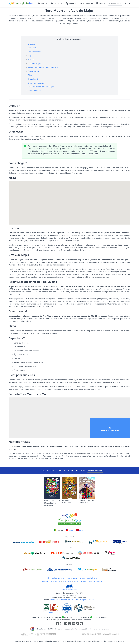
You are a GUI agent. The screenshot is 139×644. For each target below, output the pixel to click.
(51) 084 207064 (46, 617)
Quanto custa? (34, 71)
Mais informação (35, 91)
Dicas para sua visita (36, 83)
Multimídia (80, 470)
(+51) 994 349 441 (100, 617)
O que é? (31, 44)
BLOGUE (71, 4)
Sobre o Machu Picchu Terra (55, 578)
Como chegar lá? (35, 52)
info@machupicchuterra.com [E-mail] (60, 600)
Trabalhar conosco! (72, 578)
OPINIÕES (101, 4)
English (69, 530)
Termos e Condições (80, 582)
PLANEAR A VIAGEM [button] (115, 4)
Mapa (30, 56)
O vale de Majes (34, 63)
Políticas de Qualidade (95, 582)
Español (80, 530)
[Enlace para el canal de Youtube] (66, 624)
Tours (53, 470)
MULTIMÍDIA (86, 4)
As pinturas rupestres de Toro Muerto (43, 67)
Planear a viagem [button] (95, 470)
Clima (30, 75)
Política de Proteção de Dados (51, 582)
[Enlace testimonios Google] (81, 624)
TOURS (43, 4)
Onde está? (32, 48)
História (31, 59)
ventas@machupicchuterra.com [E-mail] (84, 600)
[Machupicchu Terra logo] (21, 3)
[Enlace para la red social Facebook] (58, 624)
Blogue (70, 470)
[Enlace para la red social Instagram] (62, 624)
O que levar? (33, 79)
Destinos (61, 470)
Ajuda (44, 470)
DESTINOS (57, 4)
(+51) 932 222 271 (72, 617)
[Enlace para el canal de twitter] (78, 624)
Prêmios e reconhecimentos (89, 578)
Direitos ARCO (67, 582)
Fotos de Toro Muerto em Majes (41, 87)
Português (59, 530)
